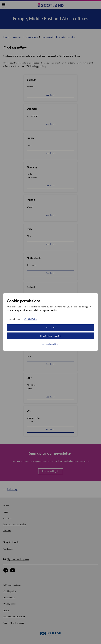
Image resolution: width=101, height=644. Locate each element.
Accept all (51, 328)
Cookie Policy (31, 319)
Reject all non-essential (51, 336)
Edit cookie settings (51, 344)
